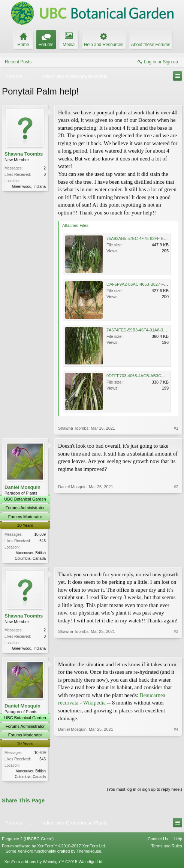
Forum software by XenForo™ (54, 848)
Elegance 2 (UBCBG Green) (28, 841)
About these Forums (151, 45)
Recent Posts (18, 62)
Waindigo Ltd (90, 864)
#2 (176, 557)
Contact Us (158, 841)
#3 (176, 648)
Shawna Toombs (24, 154)
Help (178, 841)
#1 (176, 428)
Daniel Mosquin (22, 487)
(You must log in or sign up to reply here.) (144, 792)
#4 (176, 777)
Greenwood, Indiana (29, 187)
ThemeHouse (89, 853)
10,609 (40, 534)
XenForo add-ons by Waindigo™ (34, 864)
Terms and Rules (167, 848)
